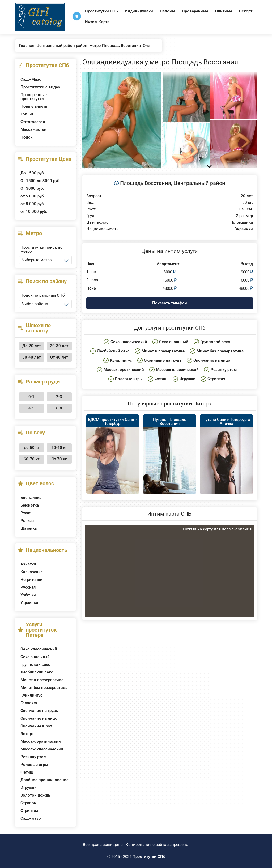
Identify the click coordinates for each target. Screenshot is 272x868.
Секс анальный (35, 657)
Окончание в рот (36, 726)
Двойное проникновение (44, 780)
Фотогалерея (33, 122)
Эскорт (246, 11)
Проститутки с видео (40, 87)
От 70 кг (59, 459)
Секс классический (39, 649)
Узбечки (28, 595)
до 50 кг (32, 448)
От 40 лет (59, 357)
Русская (28, 587)
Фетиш (27, 772)
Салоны (167, 11)
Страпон (28, 803)
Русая (26, 513)
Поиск (26, 137)
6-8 (59, 408)
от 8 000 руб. (33, 204)
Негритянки (31, 580)
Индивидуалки (139, 11)
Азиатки (28, 564)
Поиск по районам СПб (42, 295)
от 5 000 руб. (33, 196)
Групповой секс (35, 664)
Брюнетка (30, 505)
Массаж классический (42, 749)
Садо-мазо (31, 818)
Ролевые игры (34, 765)
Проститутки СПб (149, 857)
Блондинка (31, 498)
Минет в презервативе (42, 680)
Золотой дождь (35, 795)
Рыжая (27, 521)
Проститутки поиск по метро (42, 249)
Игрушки (29, 788)
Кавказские (32, 572)
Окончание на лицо (39, 718)
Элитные (224, 11)
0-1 (31, 397)
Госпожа (29, 703)
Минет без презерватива (44, 688)
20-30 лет (59, 346)
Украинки (29, 603)
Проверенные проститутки (34, 97)
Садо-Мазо (31, 79)
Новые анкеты (34, 106)
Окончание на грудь (39, 711)
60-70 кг (31, 459)
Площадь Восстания (146, 183)
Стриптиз (29, 811)
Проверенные (195, 11)
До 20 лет (32, 346)
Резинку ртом (33, 757)
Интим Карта (97, 22)
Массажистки (33, 129)
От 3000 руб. (32, 188)
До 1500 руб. (33, 173)
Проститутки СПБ (101, 11)
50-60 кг (59, 448)
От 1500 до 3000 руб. (40, 181)
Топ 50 (27, 114)
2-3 (59, 397)
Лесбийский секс (37, 672)
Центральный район (199, 183)
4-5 (31, 408)
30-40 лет (31, 357)
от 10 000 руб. (34, 211)
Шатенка (29, 528)
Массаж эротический (41, 741)
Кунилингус (31, 695)
